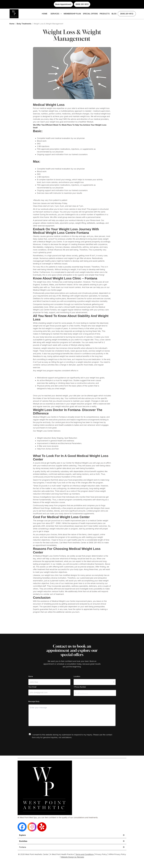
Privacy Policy (101, 854)
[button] (95, 682)
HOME (45, 14)
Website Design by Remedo (72, 857)
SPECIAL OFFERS (90, 14)
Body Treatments (24, 24)
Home (12, 24)
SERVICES (56, 14)
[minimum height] (72, 715)
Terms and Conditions (85, 854)
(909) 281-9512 (127, 14)
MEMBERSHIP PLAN (72, 14)
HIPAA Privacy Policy (117, 854)
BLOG (114, 14)
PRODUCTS (105, 14)
